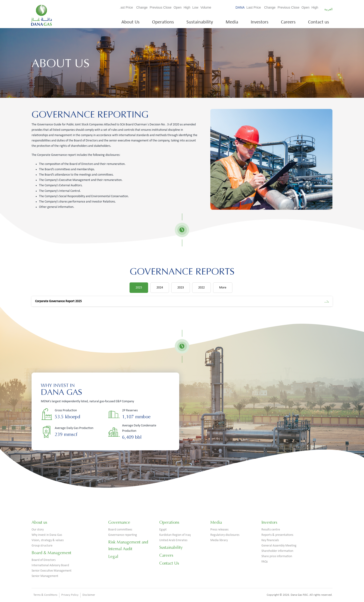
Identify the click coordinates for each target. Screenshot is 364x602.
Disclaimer (89, 595)
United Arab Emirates (173, 540)
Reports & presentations (277, 535)
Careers (288, 22)
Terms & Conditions (45, 595)
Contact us (318, 22)
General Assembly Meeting (279, 546)
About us (39, 522)
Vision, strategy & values (48, 540)
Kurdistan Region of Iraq (175, 535)
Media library (219, 540)
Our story (38, 530)
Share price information (277, 556)
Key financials (270, 540)
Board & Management (51, 553)
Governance (119, 522)
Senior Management (45, 576)
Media (232, 22)
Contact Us (169, 563)
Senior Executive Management (52, 571)
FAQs (265, 562)
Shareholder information (277, 551)
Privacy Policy (70, 595)
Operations (163, 22)
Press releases (219, 530)
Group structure (42, 546)
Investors (260, 22)
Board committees (120, 530)
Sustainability (200, 22)
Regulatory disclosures (225, 535)
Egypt (163, 530)
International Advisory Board (50, 565)
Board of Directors (44, 560)
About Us (130, 22)
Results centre (271, 530)
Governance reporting (123, 535)
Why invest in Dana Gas (47, 535)
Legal (113, 556)
